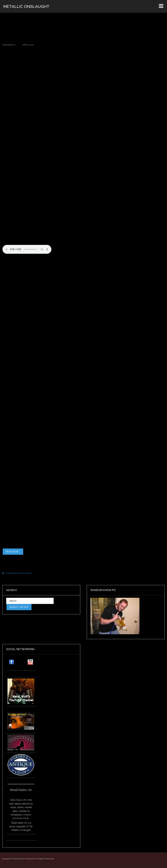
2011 (17, 45)
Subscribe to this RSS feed (19, 573)
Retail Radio (16, 800)
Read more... (13, 552)
